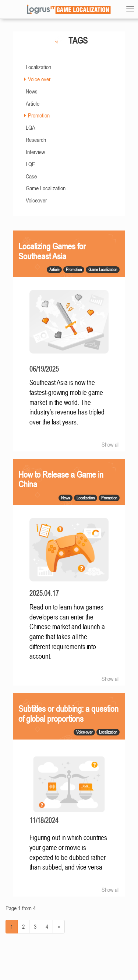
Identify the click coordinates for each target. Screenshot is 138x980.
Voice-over (39, 79)
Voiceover (36, 200)
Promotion (39, 115)
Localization (38, 67)
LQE (31, 164)
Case (31, 176)
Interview (35, 152)
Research (36, 140)
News (32, 91)
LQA (31, 127)
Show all (111, 444)
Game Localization (46, 188)
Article (33, 103)
